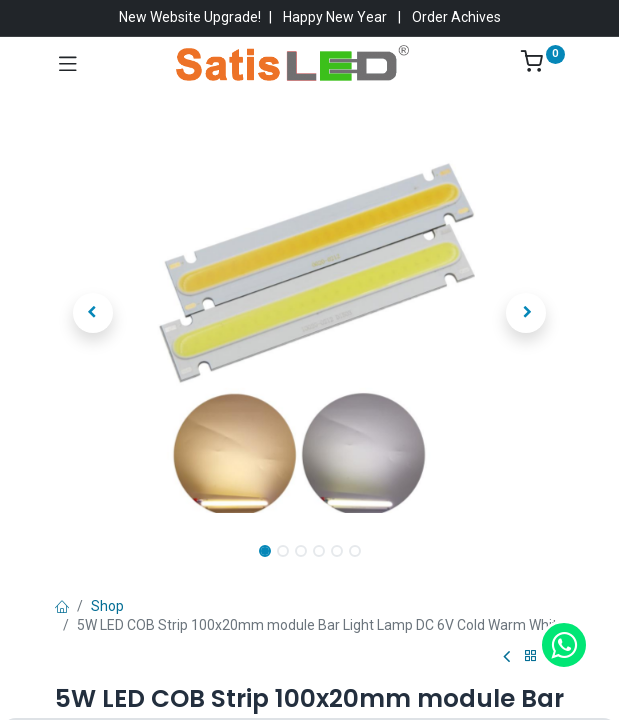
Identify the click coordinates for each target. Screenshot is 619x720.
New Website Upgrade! (190, 17)
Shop (107, 606)
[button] (93, 313)
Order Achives (456, 17)
